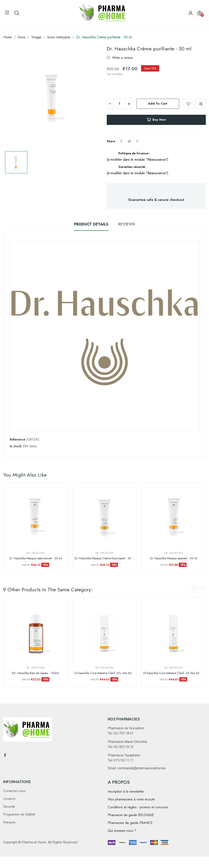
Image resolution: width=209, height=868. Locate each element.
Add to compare (201, 104)
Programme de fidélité (19, 814)
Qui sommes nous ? (122, 831)
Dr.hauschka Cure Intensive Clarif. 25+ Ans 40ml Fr (105, 673)
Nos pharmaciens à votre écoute (131, 799)
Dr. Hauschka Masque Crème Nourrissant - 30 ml (105, 558)
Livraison (9, 799)
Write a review (122, 58)
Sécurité (9, 806)
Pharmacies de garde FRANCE (130, 823)
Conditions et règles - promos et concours (138, 807)
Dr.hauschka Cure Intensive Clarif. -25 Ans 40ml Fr (173, 673)
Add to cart (158, 104)
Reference (17, 439)
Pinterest (137, 141)
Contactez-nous (14, 791)
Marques (9, 822)
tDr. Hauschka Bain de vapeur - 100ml (35, 673)
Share (121, 141)
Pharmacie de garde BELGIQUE (131, 815)
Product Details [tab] (91, 224)
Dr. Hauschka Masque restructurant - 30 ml (36, 558)
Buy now (156, 120)
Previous (194, 589)
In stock (16, 446)
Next (202, 589)
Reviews (127, 224)
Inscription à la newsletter (126, 791)
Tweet (129, 141)
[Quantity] (119, 104)
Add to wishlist (188, 104)
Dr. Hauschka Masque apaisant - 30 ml (174, 558)
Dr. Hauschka (35, 553)
